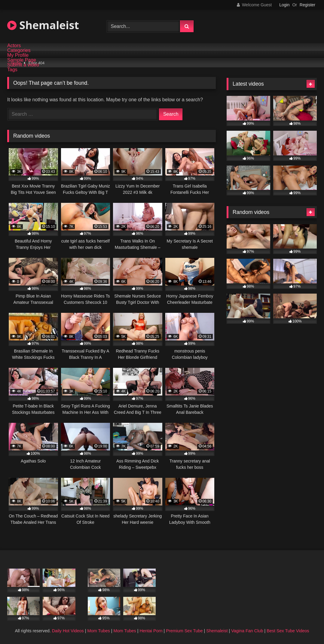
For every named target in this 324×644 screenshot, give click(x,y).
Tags (12, 70)
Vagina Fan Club (247, 631)
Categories (19, 50)
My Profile (18, 55)
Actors (14, 46)
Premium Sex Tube (184, 631)
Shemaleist (43, 25)
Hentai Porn (151, 631)
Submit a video (23, 65)
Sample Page (22, 60)
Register (307, 5)
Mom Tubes (99, 631)
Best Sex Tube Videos (288, 631)
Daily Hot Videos (68, 631)
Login (284, 5)
